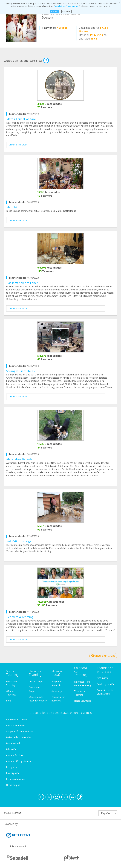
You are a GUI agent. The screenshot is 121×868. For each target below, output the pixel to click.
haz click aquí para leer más (67, 6)
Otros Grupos (13, 785)
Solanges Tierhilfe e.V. (21, 371)
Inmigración (12, 767)
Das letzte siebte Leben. (23, 283)
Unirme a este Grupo (18, 145)
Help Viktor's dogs (19, 541)
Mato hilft (13, 207)
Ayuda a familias (14, 755)
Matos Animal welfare (21, 119)
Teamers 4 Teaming (20, 617)
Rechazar (66, 11)
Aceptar (54, 11)
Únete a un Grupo (103, 656)
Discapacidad (13, 743)
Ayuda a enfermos (16, 725)
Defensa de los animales (19, 737)
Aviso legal (57, 691)
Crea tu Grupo (36, 682)
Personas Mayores (16, 779)
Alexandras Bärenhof (20, 459)
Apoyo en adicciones (17, 719)
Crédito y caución (106, 684)
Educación (11, 749)
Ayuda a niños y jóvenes (19, 761)
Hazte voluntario (83, 701)
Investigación (13, 773)
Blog (9, 701)
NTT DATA (102, 678)
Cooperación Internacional (20, 731)
